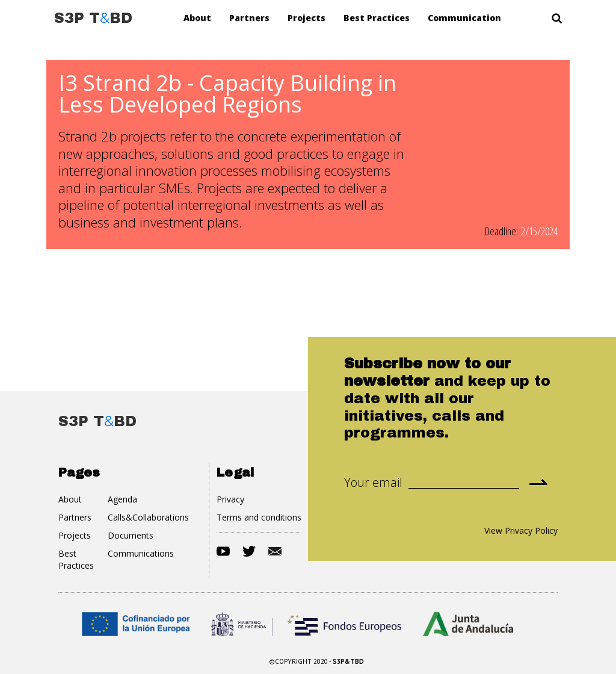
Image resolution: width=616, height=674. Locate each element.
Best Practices (377, 18)
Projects (306, 18)
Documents (131, 535)
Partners (249, 18)
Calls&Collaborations (148, 517)
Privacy (230, 499)
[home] (93, 18)
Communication (464, 18)
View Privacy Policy (521, 530)
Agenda (122, 499)
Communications (141, 553)
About (197, 18)
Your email (373, 483)
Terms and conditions (259, 517)
